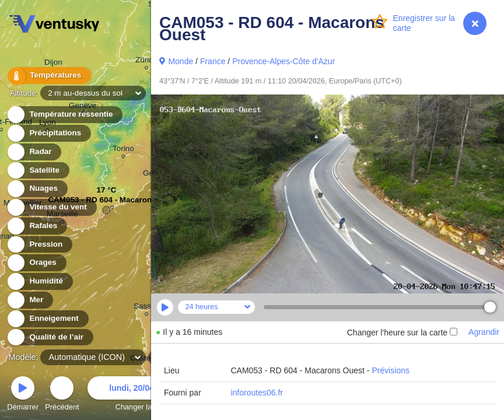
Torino (123, 150)
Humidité (39, 281)
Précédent (62, 395)
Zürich (146, 62)
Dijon (53, 64)
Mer (29, 300)
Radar (34, 152)
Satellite (38, 171)
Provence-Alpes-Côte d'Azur (283, 61)
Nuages (37, 189)
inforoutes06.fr (257, 393)
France (213, 61)
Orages (36, 263)
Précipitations (48, 133)
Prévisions (391, 370)
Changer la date (142, 395)
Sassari (147, 308)
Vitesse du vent (51, 207)
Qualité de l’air (50, 337)
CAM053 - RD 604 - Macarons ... (106, 203)
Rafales (36, 226)
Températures (48, 76)
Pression (39, 245)
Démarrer (23, 395)
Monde (181, 61)
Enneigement (47, 319)
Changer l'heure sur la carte (402, 332)
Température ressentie (64, 115)
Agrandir (484, 332)
